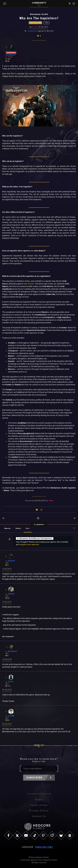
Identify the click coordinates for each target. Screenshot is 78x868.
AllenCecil (33, 31)
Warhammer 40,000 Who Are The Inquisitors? (35, 538)
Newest (8, 528)
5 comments (39, 524)
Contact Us (39, 816)
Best (28, 528)
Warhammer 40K (36, 23)
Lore (47, 23)
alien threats (29, 284)
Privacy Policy (39, 811)
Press (39, 799)
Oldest (18, 528)
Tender (35, 27)
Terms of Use (39, 805)
